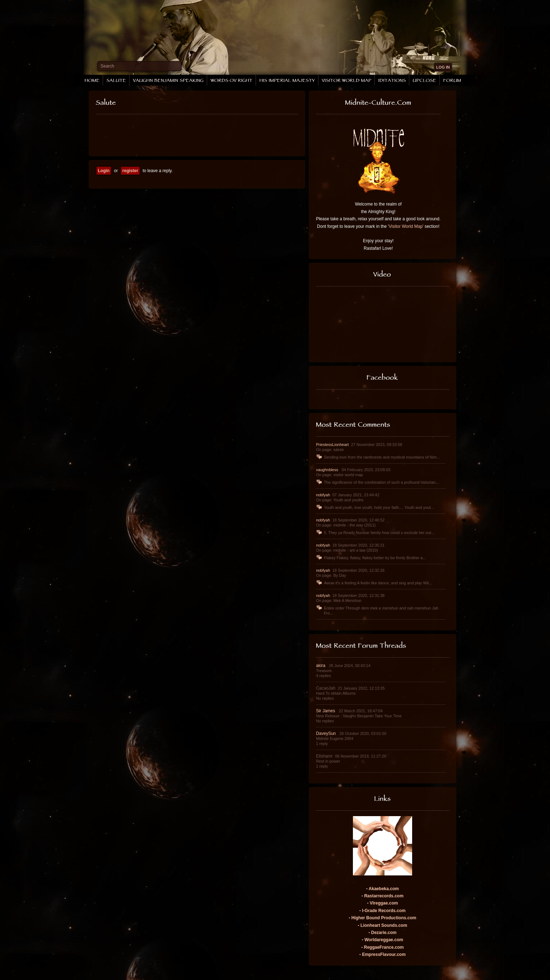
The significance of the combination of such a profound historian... (377, 482)
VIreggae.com (384, 903)
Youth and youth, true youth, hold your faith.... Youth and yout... (375, 507)
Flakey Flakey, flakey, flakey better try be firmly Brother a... (371, 558)
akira (321, 666)
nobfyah (323, 495)
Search (107, 66)
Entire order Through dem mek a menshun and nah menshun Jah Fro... (377, 610)
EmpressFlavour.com (384, 954)
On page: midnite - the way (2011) (346, 525)
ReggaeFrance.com (384, 947)
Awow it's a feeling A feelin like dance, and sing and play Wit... (374, 583)
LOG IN (443, 67)
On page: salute (330, 450)
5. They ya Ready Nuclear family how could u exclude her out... (375, 533)
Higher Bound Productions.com (384, 918)
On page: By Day (331, 575)
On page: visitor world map (339, 475)
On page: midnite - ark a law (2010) (347, 550)
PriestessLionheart (333, 445)
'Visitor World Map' (406, 226)
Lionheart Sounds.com (384, 925)
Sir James (326, 711)
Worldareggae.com (384, 940)
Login (104, 171)
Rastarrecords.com (384, 896)
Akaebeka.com (384, 889)
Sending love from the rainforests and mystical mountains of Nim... (378, 457)
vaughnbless (328, 470)
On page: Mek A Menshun (339, 601)
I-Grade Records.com (384, 911)
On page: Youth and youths (340, 500)
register (130, 171)
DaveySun (327, 733)
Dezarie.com (384, 933)
